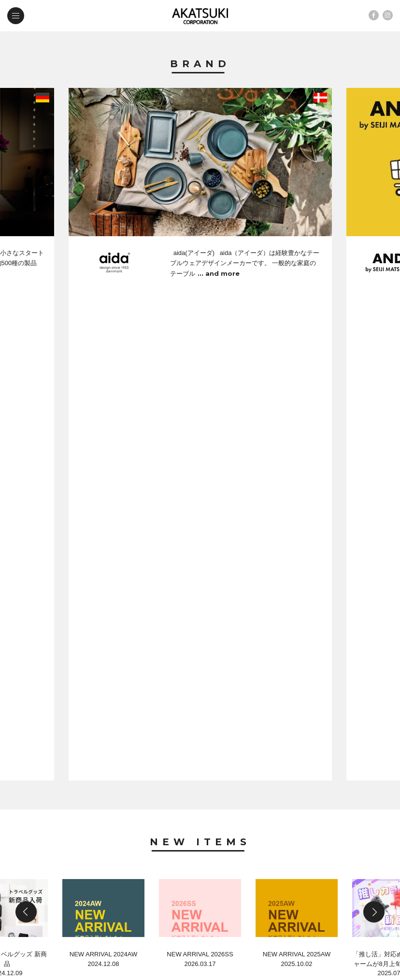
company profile (144, 873)
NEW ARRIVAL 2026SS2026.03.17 (200, 492)
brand (48, 852)
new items (130, 852)
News (200, 580)
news (46, 873)
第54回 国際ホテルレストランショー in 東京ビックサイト (187, 766)
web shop (130, 893)
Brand (200, 64)
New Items (200, 351)
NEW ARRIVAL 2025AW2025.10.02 (297, 492)
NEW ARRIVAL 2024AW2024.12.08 (103, 492)
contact (52, 893)
